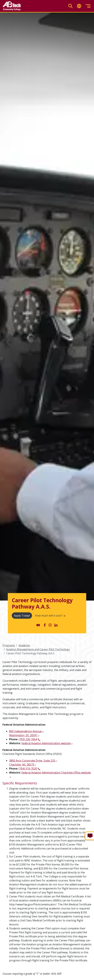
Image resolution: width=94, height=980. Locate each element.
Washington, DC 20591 (23, 735)
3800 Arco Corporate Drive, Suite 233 (32, 761)
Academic (24, 645)
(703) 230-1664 (28, 739)
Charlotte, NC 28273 (22, 765)
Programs (9, 645)
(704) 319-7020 (28, 769)
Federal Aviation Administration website (46, 743)
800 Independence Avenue (25, 731)
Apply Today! (22, 616)
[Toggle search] (70, 6)
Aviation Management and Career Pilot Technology (38, 649)
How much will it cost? (50, 616)
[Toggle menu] (88, 6)
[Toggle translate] (79, 6)
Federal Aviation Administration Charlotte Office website (56, 773)
